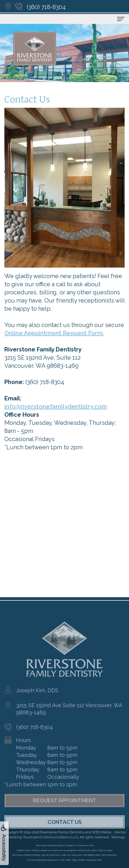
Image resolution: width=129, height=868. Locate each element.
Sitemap (118, 837)
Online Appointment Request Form (54, 333)
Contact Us (65, 830)
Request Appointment (65, 808)
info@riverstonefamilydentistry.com (56, 406)
